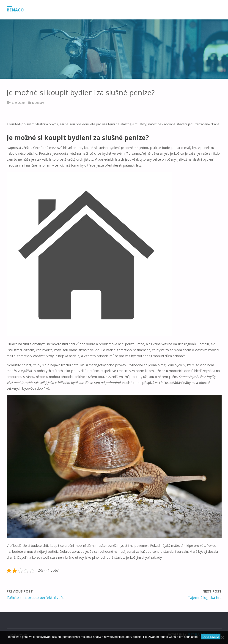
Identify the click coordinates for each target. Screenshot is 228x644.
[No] (222, 637)
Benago (15, 10)
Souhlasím (211, 637)
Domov (38, 103)
